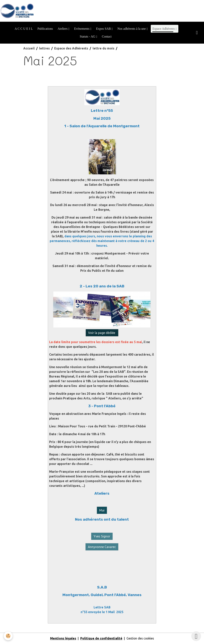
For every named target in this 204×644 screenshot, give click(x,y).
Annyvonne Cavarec (102, 547)
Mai (102, 510)
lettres (44, 48)
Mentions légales (63, 639)
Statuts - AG (88, 37)
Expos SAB (104, 29)
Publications (45, 29)
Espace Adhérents (164, 29)
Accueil (29, 48)
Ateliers (63, 29)
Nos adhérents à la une (132, 29)
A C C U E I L (24, 29)
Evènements (82, 29)
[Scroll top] (196, 636)
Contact (107, 37)
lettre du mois (103, 48)
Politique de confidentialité (101, 639)
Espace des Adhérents (71, 48)
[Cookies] (8, 636)
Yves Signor (102, 536)
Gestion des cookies (140, 639)
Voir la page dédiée (102, 333)
